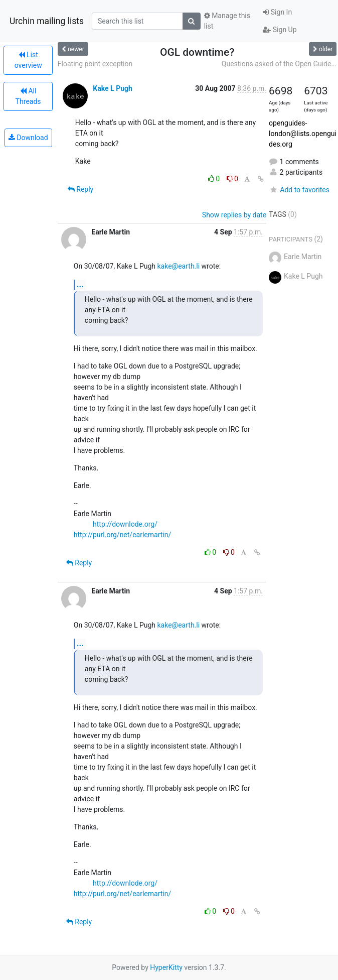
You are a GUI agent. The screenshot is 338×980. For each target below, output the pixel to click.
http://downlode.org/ (125, 524)
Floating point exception (95, 64)
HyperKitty (166, 967)
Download (28, 138)
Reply (80, 189)
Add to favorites (299, 190)
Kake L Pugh (113, 88)
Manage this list (227, 21)
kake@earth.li (179, 266)
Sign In (277, 12)
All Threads (28, 96)
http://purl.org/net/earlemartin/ (122, 535)
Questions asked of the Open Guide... (279, 64)
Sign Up (280, 30)
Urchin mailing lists (47, 21)
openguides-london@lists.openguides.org (303, 134)
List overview (28, 60)
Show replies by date (234, 215)
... (80, 284)
